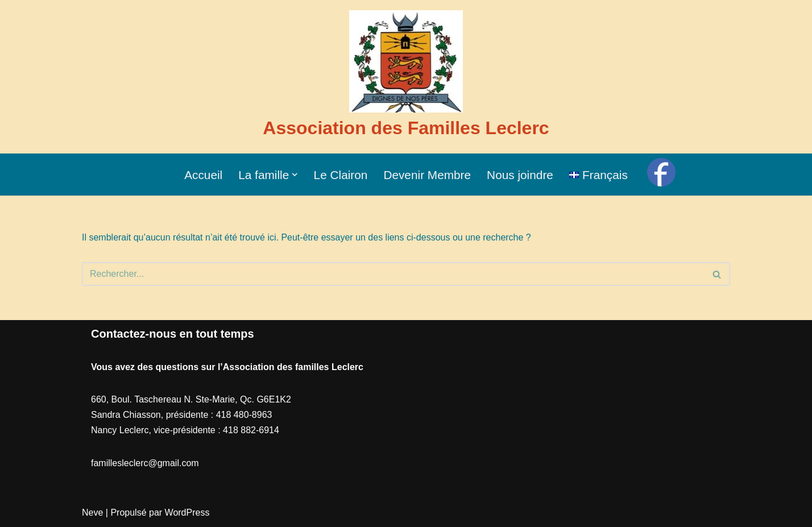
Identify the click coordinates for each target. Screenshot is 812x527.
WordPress (187, 513)
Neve (92, 513)
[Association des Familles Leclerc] (406, 77)
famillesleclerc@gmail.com (145, 463)
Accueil (203, 175)
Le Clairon (341, 175)
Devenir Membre (427, 175)
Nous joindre (520, 175)
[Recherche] (393, 274)
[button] (295, 175)
